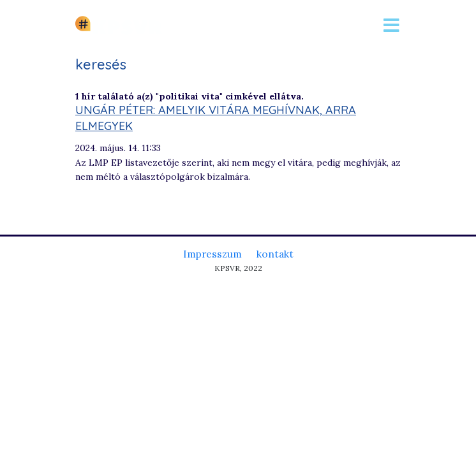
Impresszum (212, 254)
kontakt (275, 254)
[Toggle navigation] (391, 25)
